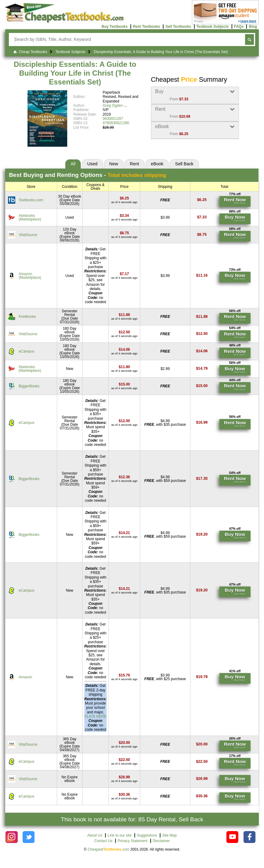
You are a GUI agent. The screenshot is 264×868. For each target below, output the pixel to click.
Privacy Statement (132, 841)
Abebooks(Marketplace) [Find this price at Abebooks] (30, 217)
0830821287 (113, 119)
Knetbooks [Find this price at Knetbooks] (27, 317)
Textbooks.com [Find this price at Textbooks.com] (31, 200)
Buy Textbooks (114, 27)
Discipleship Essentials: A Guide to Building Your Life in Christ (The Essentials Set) (75, 73)
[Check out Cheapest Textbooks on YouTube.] (232, 837)
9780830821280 (116, 123)
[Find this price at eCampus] (125, 350)
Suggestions (147, 835)
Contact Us (103, 841)
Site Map (169, 835)
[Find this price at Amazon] (124, 274)
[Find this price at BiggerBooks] (125, 384)
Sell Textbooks (178, 27)
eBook (157, 164)
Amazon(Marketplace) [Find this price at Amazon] (30, 276)
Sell (184, 164)
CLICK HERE (95, 716)
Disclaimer (161, 841)
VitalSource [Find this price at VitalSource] (28, 235)
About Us (95, 835)
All (73, 164)
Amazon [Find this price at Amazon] (25, 677)
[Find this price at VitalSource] (124, 233)
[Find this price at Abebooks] (124, 216)
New (114, 164)
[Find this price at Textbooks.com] (124, 198)
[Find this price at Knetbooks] (125, 315)
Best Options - (88, 175)
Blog (253, 27)
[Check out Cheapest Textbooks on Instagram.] (11, 837)
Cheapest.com (109, 849)
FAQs (239, 27)
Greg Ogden (113, 106)
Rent (134, 164)
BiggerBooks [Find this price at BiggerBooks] (29, 386)
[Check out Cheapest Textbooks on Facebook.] (249, 837)
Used (92, 164)
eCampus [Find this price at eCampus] (26, 351)
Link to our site (119, 835)
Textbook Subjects (213, 27)
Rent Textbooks (147, 27)
